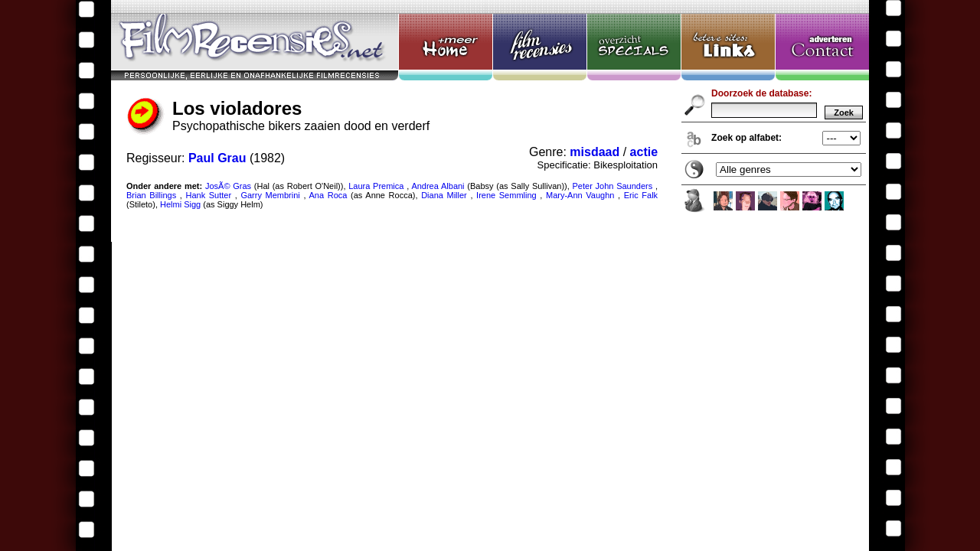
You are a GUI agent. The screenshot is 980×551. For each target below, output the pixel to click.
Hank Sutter (208, 195)
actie (644, 152)
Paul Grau (217, 158)
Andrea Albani (438, 186)
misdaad (595, 152)
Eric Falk (641, 195)
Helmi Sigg (180, 204)
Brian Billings (151, 195)
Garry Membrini (270, 195)
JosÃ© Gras (228, 186)
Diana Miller (444, 195)
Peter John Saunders (613, 186)
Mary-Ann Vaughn (580, 195)
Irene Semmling (506, 195)
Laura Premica (376, 186)
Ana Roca (328, 195)
